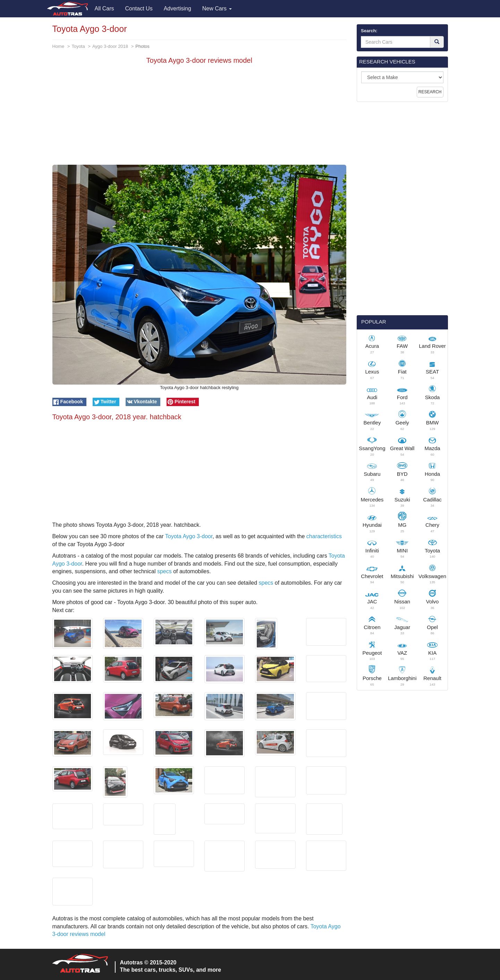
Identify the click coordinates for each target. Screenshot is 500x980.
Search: (369, 31)
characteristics (324, 536)
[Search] (437, 42)
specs (164, 571)
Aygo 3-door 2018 (110, 46)
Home (58, 46)
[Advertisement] (200, 116)
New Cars (217, 8)
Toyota (78, 46)
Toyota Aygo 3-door (189, 536)
